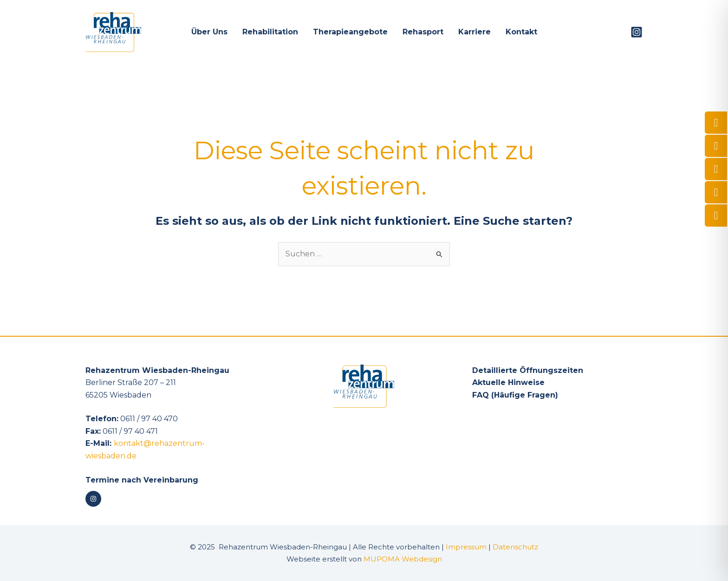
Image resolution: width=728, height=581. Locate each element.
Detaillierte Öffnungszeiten (528, 370)
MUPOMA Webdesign (403, 559)
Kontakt (521, 32)
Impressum (466, 547)
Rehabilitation (270, 32)
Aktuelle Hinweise (508, 382)
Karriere (474, 32)
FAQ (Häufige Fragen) (515, 395)
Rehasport (423, 32)
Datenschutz (515, 547)
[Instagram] (637, 32)
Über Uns (209, 32)
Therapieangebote (350, 32)
